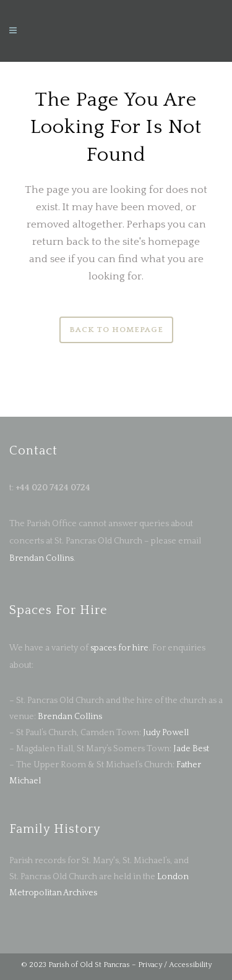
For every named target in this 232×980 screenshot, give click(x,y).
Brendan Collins (41, 558)
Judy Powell (166, 733)
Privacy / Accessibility (175, 965)
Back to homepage (116, 330)
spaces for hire (119, 648)
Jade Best (191, 749)
